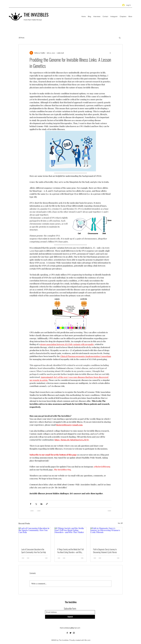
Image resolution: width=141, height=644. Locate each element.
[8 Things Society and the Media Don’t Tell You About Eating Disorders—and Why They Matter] (71, 536)
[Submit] (70, 617)
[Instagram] (74, 633)
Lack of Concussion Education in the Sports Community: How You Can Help (34, 551)
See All (120, 523)
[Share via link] (47, 504)
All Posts (21, 38)
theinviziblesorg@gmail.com (70, 628)
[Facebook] (67, 633)
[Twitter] (70, 633)
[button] (120, 38)
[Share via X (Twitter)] (36, 504)
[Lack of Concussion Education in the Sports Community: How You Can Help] (35, 536)
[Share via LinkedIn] (41, 504)
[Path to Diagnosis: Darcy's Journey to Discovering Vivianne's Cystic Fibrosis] (106, 536)
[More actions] (110, 53)
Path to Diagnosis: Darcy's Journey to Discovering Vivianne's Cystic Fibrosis (105, 551)
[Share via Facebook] (31, 504)
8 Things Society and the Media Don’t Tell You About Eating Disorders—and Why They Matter (70, 551)
